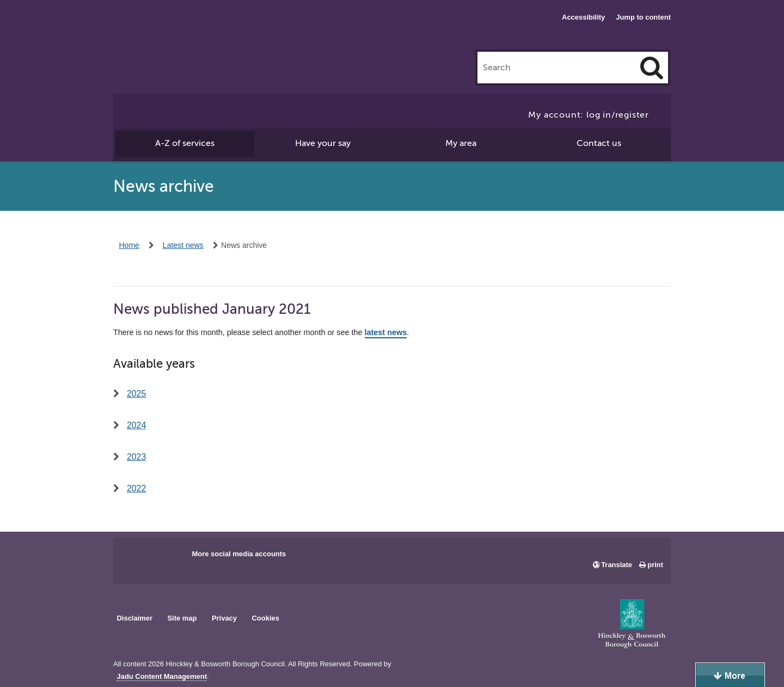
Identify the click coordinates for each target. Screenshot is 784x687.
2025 (136, 394)
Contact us (599, 143)
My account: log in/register (589, 115)
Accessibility (583, 17)
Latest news (183, 245)
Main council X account (167, 557)
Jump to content (643, 17)
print (655, 565)
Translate (617, 565)
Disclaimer (134, 618)
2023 (136, 457)
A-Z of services (185, 143)
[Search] (652, 68)
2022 (136, 488)
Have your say (323, 143)
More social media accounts (239, 554)
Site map (182, 618)
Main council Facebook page (133, 557)
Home (129, 245)
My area (461, 143)
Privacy (224, 618)
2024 (136, 425)
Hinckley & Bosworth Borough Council (176, 30)
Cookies (266, 618)
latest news (386, 333)
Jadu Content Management (162, 677)
